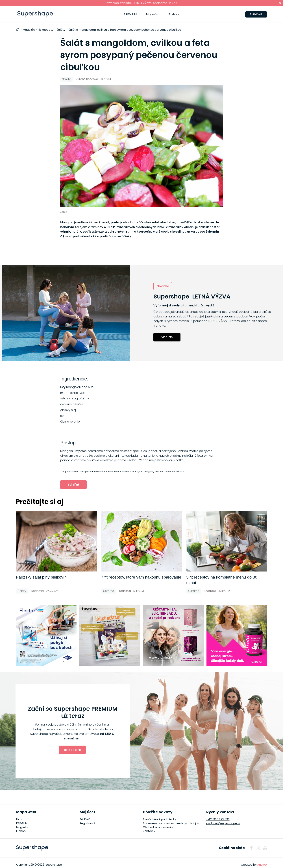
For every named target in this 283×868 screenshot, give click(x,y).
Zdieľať (73, 485)
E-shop (174, 14)
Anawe (262, 865)
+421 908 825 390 (218, 819)
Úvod (20, 819)
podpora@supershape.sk (223, 823)
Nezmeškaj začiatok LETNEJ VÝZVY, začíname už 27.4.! (142, 3)
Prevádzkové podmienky (160, 819)
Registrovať (87, 823)
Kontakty (149, 831)
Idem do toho (72, 750)
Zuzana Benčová (87, 79)
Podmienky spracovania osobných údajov (171, 823)
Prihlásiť (256, 14)
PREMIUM (130, 14)
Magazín (152, 14)
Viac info (167, 337)
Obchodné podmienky (158, 827)
